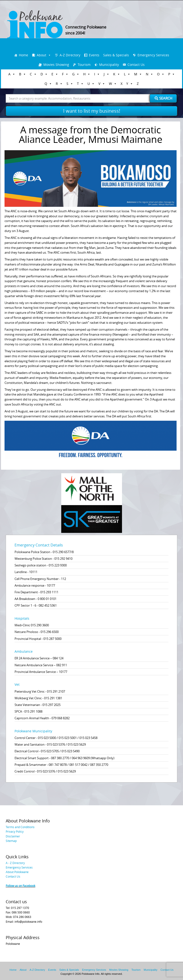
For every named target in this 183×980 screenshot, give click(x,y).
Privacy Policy (15, 831)
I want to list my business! (92, 111)
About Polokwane (17, 872)
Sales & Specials (116, 55)
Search (163, 98)
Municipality (109, 65)
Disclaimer (13, 836)
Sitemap (11, 841)
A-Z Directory (70, 55)
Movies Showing (56, 65)
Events (94, 55)
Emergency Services (153, 55)
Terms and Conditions (20, 827)
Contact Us (136, 65)
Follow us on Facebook (20, 886)
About (41, 55)
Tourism (84, 65)
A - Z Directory (15, 863)
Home (23, 55)
